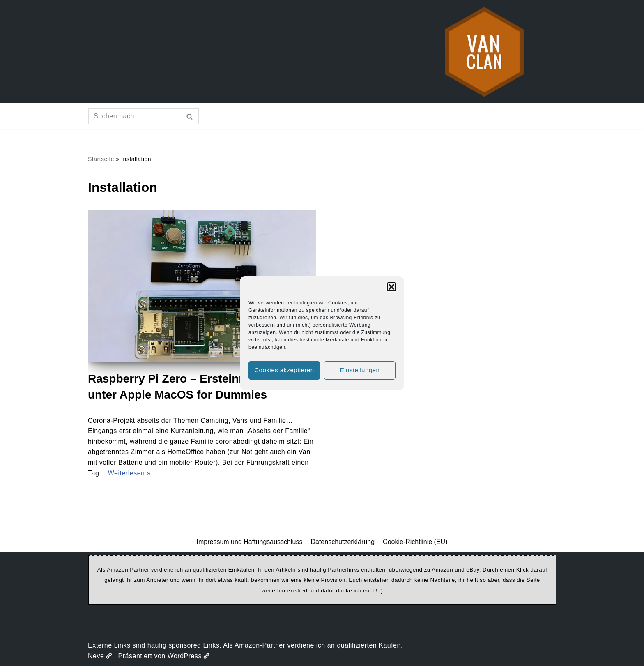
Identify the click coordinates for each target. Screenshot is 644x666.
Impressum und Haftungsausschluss (250, 542)
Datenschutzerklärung (343, 542)
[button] (391, 287)
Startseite (101, 159)
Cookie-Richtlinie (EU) (415, 542)
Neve (100, 656)
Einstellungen (360, 370)
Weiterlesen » (129, 473)
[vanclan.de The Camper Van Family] (484, 52)
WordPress (189, 656)
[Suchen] (134, 116)
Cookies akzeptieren (284, 370)
